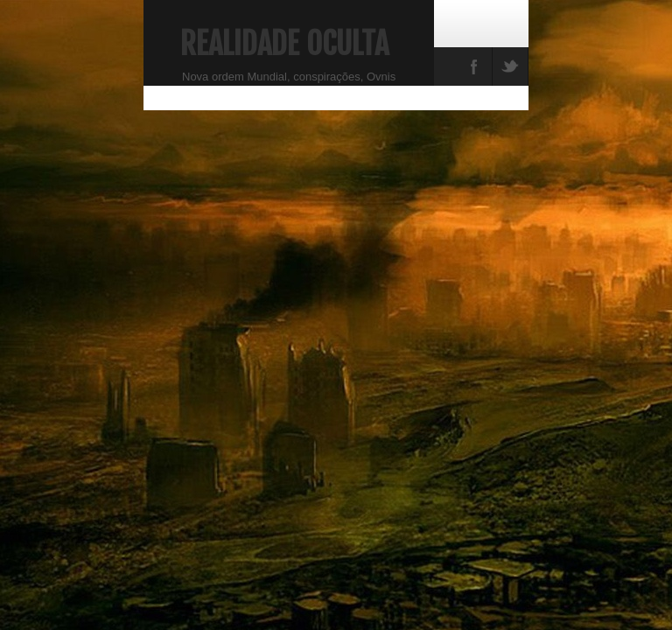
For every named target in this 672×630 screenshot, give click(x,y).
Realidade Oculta (284, 44)
